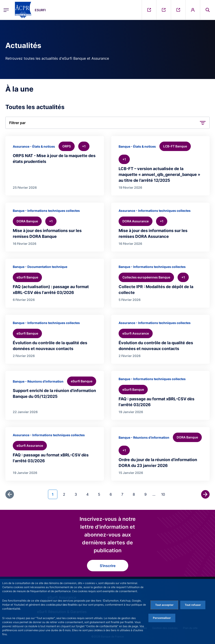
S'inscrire (108, 566)
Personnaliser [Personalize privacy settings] (162, 618)
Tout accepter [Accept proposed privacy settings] (164, 605)
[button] (107, 123)
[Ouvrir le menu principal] (6, 10)
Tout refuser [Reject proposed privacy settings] (193, 605)
